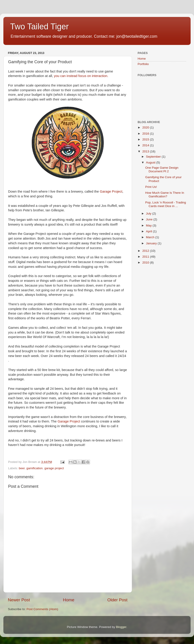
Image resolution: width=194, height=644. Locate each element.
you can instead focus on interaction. (81, 76)
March (151, 237)
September (154, 157)
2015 (146, 139)
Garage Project (111, 191)
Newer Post (19, 600)
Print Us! (151, 187)
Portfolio (143, 64)
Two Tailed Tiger (39, 27)
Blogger (121, 627)
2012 (146, 251)
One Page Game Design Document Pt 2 (162, 169)
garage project (54, 468)
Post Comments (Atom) (42, 609)
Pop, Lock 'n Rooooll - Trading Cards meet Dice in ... (166, 204)
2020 (146, 127)
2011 (146, 257)
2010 (146, 262)
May (149, 225)
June (150, 219)
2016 (146, 134)
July (149, 213)
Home (69, 600)
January (152, 243)
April (149, 231)
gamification (35, 468)
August (151, 162)
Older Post (117, 600)
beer (22, 468)
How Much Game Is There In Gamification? (165, 195)
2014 (146, 145)
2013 (146, 151)
